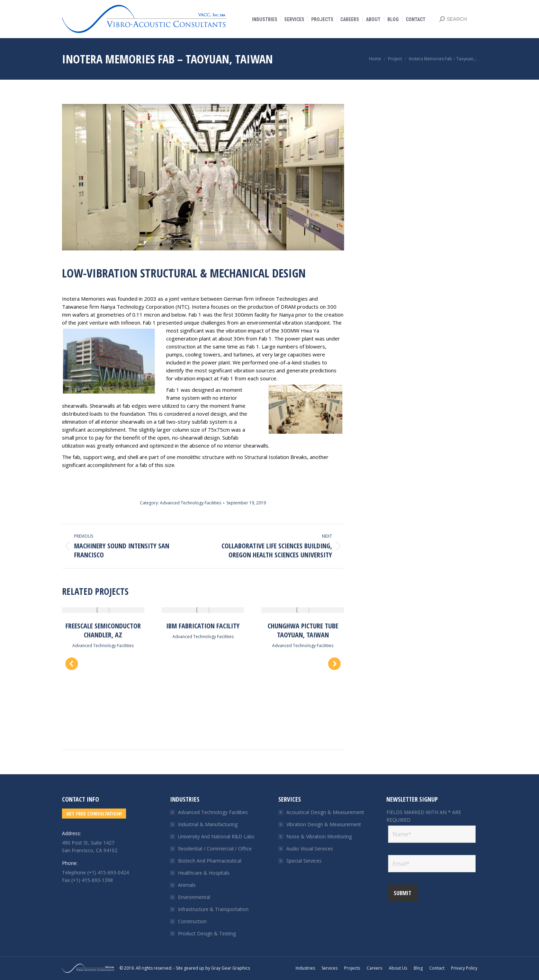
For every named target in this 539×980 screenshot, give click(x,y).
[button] (72, 664)
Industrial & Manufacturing (208, 824)
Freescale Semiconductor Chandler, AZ (103, 630)
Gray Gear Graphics (231, 968)
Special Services (304, 861)
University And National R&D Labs (216, 836)
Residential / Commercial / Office (215, 849)
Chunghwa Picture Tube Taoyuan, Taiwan (303, 630)
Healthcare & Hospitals (204, 873)
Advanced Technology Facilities (191, 503)
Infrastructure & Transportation (213, 909)
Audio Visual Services (310, 849)
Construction (192, 921)
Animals (187, 885)
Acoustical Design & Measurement (325, 812)
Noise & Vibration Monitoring (319, 836)
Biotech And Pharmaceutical (210, 861)
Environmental (194, 897)
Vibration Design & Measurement (324, 824)
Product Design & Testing (207, 933)
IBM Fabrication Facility (203, 626)
